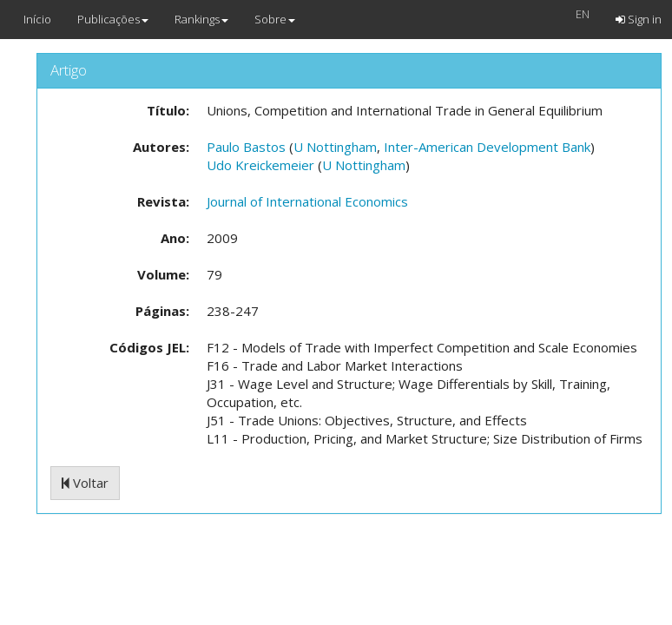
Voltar (85, 483)
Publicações (113, 19)
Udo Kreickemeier (260, 165)
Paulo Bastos (246, 147)
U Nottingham (335, 147)
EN (583, 14)
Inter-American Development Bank (487, 147)
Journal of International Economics (307, 201)
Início (37, 19)
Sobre (275, 19)
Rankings (201, 19)
